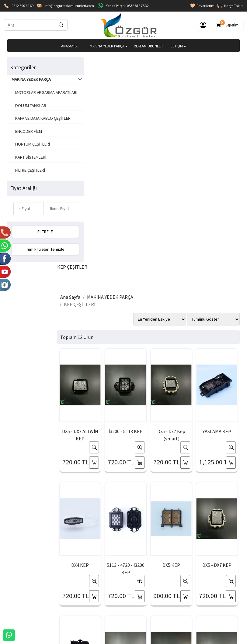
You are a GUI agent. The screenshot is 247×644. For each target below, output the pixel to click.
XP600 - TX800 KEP (222, 350)
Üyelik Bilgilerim (99, 601)
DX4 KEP (222, 212)
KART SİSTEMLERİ (30, 170)
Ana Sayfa (80, 91)
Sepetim (228, 24)
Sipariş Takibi (174, 601)
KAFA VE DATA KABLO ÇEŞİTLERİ (33, 128)
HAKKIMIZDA (19, 591)
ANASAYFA (69, 46)
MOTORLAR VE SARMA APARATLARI (34, 96)
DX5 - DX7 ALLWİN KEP (85, 216)
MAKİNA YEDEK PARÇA (109, 46)
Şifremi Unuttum (100, 611)
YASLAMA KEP (188, 212)
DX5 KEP (119, 346)
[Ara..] (29, 25)
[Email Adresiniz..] (63, 546)
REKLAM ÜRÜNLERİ (149, 46)
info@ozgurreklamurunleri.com (69, 6)
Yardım (168, 611)
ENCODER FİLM (27, 144)
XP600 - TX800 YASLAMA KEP (119, 484)
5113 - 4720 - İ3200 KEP (84, 350)
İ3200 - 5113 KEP (119, 216)
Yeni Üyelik (95, 591)
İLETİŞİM (178, 46)
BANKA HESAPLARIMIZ (27, 611)
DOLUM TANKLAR (30, 112)
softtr (83, 639)
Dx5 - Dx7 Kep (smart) (153, 216)
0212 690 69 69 (23, 6)
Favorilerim (202, 6)
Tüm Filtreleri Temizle (34, 249)
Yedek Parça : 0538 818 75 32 (127, 6)
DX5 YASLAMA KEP (188, 350)
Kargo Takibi (230, 6)
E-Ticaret (118, 639)
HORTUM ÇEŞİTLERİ (31, 157)
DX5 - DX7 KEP (153, 346)
